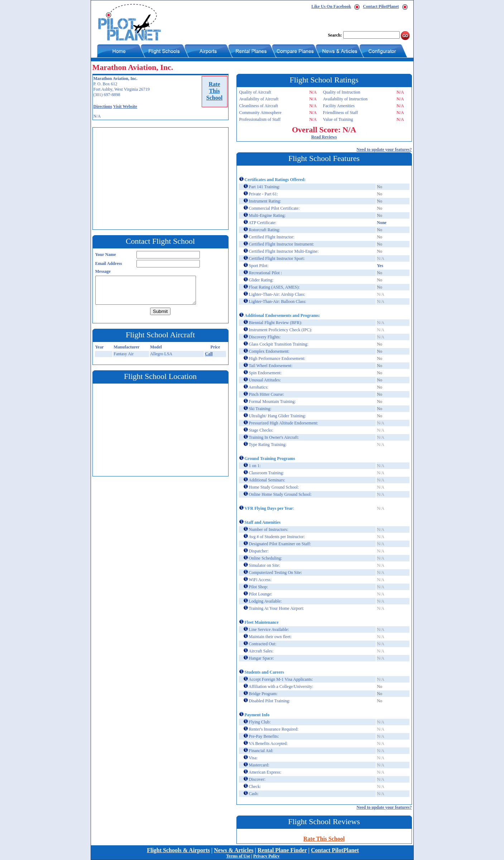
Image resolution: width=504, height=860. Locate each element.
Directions (103, 106)
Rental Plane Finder (282, 850)
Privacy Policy (267, 856)
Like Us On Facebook (331, 6)
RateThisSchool (214, 91)
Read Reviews (324, 137)
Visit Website (125, 106)
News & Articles (234, 850)
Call (209, 354)
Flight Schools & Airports (178, 850)
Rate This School (324, 839)
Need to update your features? (384, 149)
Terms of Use (238, 856)
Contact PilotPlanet (381, 6)
